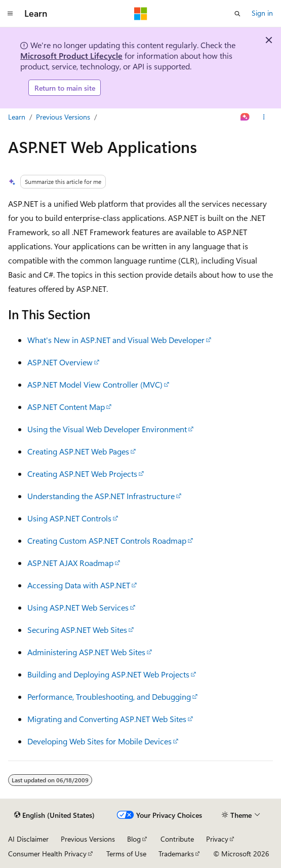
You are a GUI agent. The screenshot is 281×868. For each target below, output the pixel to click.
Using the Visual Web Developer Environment (107, 429)
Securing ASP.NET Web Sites (77, 630)
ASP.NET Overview (60, 362)
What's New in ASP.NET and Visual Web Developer (116, 340)
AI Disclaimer (28, 839)
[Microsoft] (141, 14)
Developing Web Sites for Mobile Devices (99, 741)
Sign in (262, 13)
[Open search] (237, 14)
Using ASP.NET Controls (69, 518)
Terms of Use (126, 854)
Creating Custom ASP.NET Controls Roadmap (107, 540)
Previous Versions (63, 117)
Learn (17, 117)
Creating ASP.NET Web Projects (82, 474)
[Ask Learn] (245, 118)
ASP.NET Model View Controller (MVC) (95, 384)
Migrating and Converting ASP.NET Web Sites (107, 719)
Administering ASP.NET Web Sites (86, 652)
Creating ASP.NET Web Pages (78, 451)
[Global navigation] (10, 14)
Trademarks (176, 854)
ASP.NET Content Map (66, 407)
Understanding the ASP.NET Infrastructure (101, 496)
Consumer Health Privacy (47, 854)
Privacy (217, 839)
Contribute (177, 839)
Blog (134, 839)
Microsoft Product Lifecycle (71, 55)
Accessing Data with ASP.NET (79, 585)
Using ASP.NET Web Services (78, 607)
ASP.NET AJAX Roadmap (70, 563)
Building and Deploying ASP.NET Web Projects (108, 674)
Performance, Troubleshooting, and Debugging (109, 696)
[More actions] (264, 118)
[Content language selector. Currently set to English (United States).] (54, 815)
